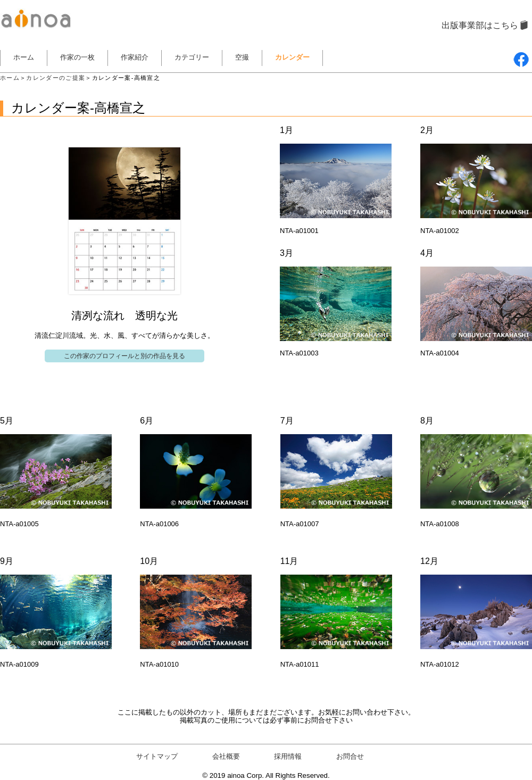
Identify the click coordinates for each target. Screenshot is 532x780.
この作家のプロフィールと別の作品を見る (124, 356)
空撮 (242, 57)
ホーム (24, 57)
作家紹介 (135, 57)
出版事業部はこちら (480, 25)
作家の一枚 (77, 57)
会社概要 (226, 756)
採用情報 (288, 756)
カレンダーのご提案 (56, 78)
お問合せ (350, 756)
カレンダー (292, 57)
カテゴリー (192, 57)
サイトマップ (157, 756)
